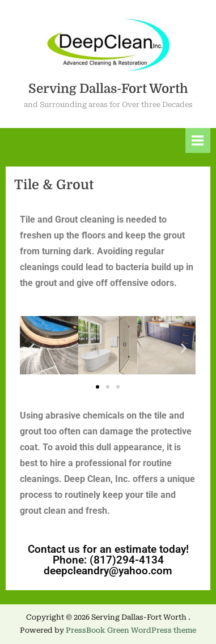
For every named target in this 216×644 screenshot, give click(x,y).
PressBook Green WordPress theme (131, 630)
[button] (32, 348)
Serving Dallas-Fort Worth (108, 89)
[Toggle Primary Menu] (198, 140)
